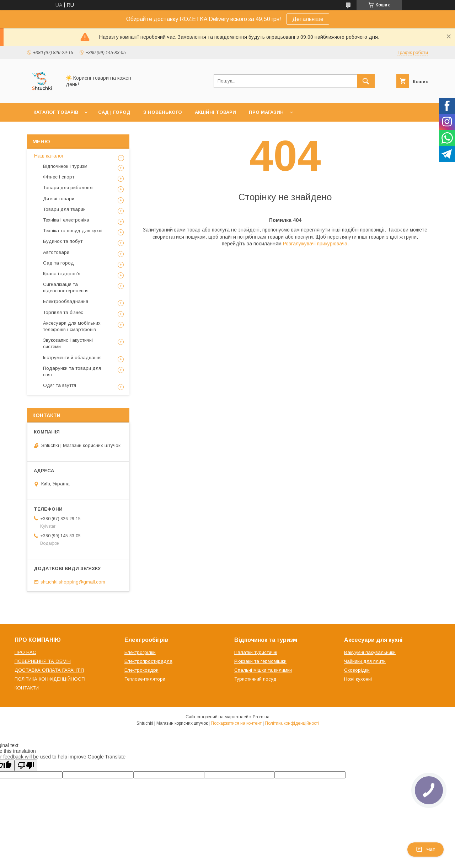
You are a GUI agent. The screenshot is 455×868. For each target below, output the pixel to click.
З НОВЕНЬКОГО (163, 112)
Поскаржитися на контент (236, 723)
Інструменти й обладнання (72, 358)
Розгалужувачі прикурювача (315, 244)
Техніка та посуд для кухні (73, 231)
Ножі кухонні (358, 679)
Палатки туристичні (256, 652)
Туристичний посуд (255, 679)
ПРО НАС (25, 652)
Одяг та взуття (60, 385)
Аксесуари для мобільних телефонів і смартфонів (72, 326)
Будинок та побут (63, 241)
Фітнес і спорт (59, 177)
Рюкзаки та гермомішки (260, 661)
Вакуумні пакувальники (370, 652)
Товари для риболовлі (68, 188)
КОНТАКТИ (27, 688)
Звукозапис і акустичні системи (68, 343)
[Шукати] (366, 81)
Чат (425, 850)
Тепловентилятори (145, 679)
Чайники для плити (365, 661)
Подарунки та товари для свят (72, 371)
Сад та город (58, 263)
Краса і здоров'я (62, 274)
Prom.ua (261, 717)
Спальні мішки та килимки (263, 670)
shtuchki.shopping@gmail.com (73, 582)
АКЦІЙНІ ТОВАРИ (215, 112)
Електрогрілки (140, 652)
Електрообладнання (66, 301)
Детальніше (308, 19)
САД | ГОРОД (114, 112)
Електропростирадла (148, 661)
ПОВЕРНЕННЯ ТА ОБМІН (43, 661)
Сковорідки (357, 670)
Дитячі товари (59, 199)
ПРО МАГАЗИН (266, 112)
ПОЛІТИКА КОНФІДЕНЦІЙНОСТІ (50, 679)
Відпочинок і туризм (65, 166)
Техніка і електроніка (66, 220)
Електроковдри (141, 670)
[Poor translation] (26, 765)
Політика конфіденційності (292, 723)
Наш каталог (49, 156)
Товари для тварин (64, 209)
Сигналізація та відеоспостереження (66, 287)
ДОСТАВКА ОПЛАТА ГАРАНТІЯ (49, 670)
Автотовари (56, 252)
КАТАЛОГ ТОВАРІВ (56, 112)
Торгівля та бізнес (63, 312)
